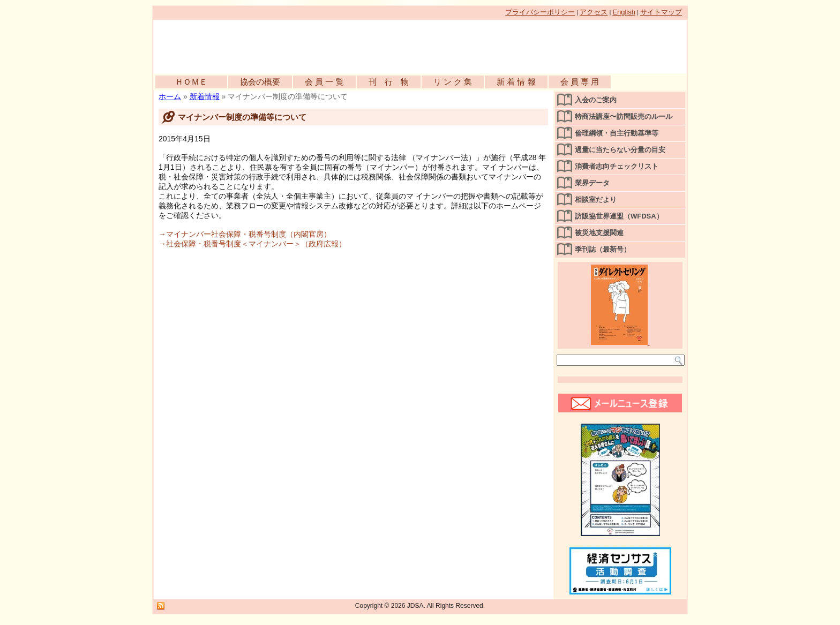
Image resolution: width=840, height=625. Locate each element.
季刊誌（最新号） (603, 249)
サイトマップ (661, 12)
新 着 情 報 (516, 82)
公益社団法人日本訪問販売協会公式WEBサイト (276, 44)
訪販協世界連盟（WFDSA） (619, 216)
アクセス (594, 12)
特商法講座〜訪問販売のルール (624, 116)
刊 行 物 (389, 82)
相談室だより (596, 199)
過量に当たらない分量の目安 (620, 150)
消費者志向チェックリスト (617, 166)
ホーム (170, 96)
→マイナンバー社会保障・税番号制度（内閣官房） (245, 234)
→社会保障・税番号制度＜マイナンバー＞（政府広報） (252, 244)
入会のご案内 (596, 100)
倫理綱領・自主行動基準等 (617, 133)
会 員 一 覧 (324, 82)
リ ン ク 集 (453, 82)
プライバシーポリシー (540, 12)
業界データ (592, 183)
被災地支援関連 (599, 233)
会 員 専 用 (580, 82)
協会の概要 (260, 82)
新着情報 (205, 96)
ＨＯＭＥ (191, 82)
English (624, 12)
